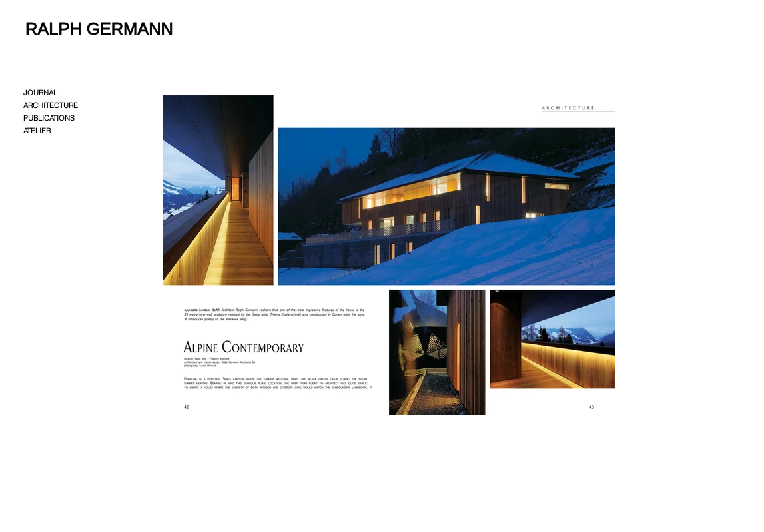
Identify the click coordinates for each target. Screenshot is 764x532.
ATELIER (37, 131)
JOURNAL (40, 93)
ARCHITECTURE (51, 105)
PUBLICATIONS (49, 118)
